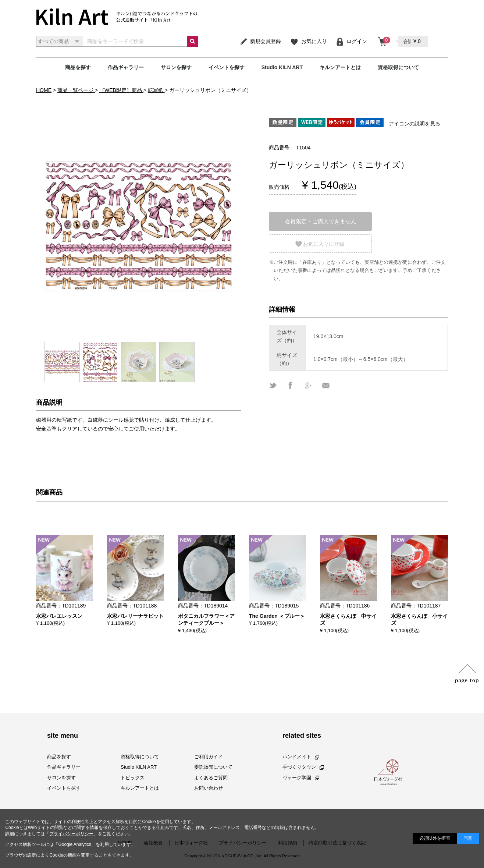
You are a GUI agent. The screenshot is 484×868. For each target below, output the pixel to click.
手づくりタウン (303, 767)
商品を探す (78, 67)
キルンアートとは (340, 67)
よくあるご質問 (211, 777)
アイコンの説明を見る (414, 124)
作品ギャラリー (126, 67)
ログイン (351, 41)
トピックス (133, 777)
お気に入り (308, 41)
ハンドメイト (301, 757)
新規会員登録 (260, 41)
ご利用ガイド (209, 757)
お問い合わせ (209, 788)
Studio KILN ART (282, 67)
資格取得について (398, 67)
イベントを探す (227, 67)
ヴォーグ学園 (301, 777)
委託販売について (213, 767)
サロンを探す (176, 67)
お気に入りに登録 (324, 244)
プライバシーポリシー (71, 834)
